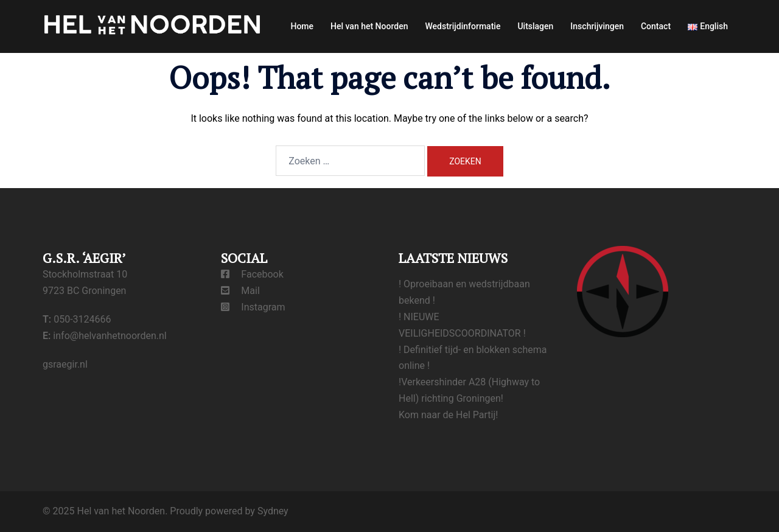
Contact (656, 26)
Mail (240, 291)
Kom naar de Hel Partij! (448, 415)
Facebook (252, 274)
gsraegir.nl (65, 364)
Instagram (253, 307)
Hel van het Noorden (369, 26)
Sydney (273, 511)
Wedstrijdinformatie (463, 26)
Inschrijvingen (597, 26)
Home (302, 26)
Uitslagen (535, 26)
